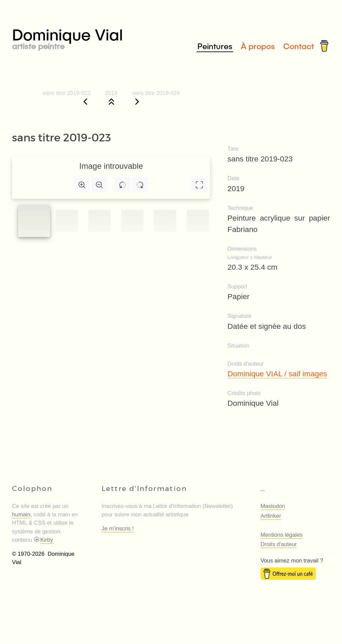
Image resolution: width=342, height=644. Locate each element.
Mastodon (273, 506)
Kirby (43, 540)
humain (21, 514)
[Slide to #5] (198, 221)
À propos (258, 46)
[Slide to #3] (132, 221)
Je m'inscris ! (118, 529)
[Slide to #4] (165, 221)
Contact (299, 46)
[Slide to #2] (99, 221)
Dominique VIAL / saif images (277, 374)
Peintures (215, 46)
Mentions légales (282, 535)
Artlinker (271, 516)
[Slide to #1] (34, 221)
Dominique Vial (92, 37)
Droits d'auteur (279, 544)
